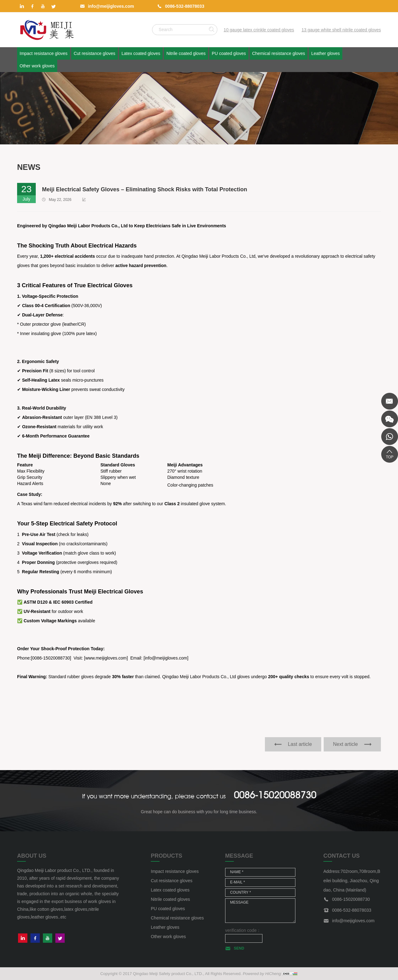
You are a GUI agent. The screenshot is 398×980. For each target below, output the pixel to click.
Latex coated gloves (141, 53)
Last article (300, 744)
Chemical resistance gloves (279, 53)
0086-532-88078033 (185, 6)
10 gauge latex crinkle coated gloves (259, 30)
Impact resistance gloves (44, 53)
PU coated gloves (229, 53)
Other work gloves (37, 66)
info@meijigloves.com (111, 6)
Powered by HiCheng (262, 974)
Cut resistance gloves (95, 53)
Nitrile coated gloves (186, 53)
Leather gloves (326, 53)
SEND (239, 948)
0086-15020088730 (275, 795)
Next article (345, 744)
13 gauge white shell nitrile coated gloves (341, 30)
